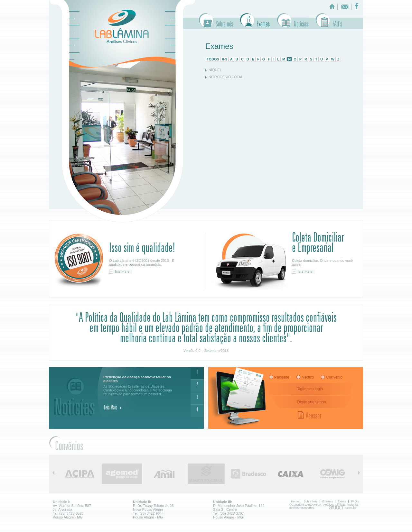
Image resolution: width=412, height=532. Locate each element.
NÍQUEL (215, 70)
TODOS (213, 59)
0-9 (225, 59)
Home (295, 501)
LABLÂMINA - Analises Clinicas (122, 26)
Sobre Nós (216, 21)
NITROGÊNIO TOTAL (226, 77)
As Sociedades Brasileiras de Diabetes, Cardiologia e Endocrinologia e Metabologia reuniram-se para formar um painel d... (143, 385)
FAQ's (355, 501)
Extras (293, 21)
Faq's (329, 21)
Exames (255, 21)
